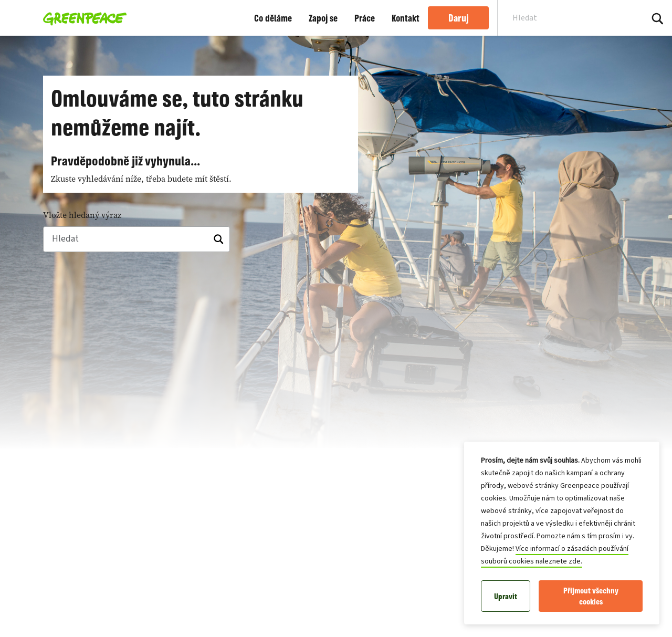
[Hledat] (136, 239)
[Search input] (563, 18)
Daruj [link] (459, 18)
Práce (365, 18)
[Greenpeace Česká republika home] (82, 18)
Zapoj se (323, 18)
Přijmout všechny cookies (591, 596)
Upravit (506, 596)
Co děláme (273, 18)
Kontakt (406, 18)
